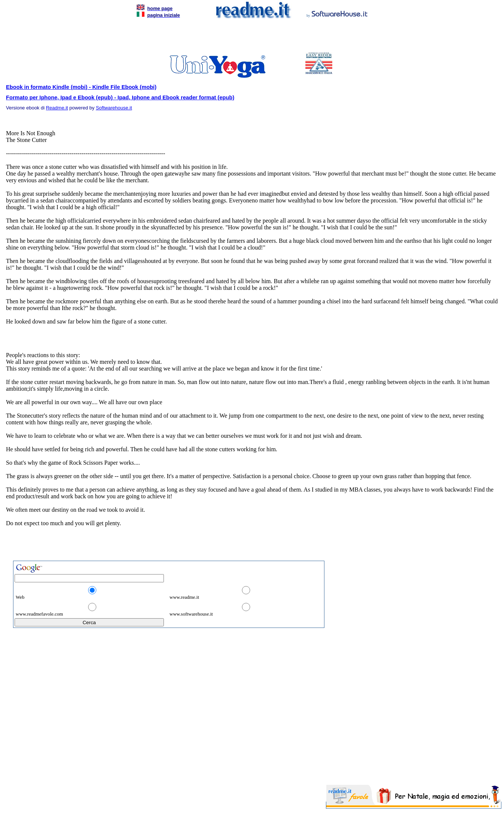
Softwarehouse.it (114, 108)
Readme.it (57, 108)
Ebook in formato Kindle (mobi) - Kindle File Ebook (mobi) (81, 87)
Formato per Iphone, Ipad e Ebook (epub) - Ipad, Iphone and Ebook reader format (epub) (120, 97)
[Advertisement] (251, 37)
